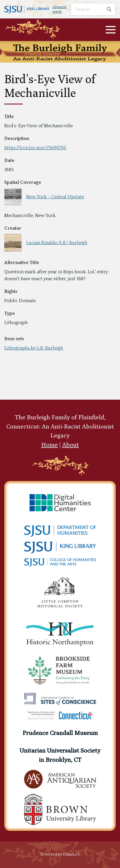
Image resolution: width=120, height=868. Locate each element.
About (71, 445)
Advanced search (59, 9)
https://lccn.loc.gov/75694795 (35, 148)
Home (49, 445)
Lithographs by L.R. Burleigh (34, 348)
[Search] (93, 9)
